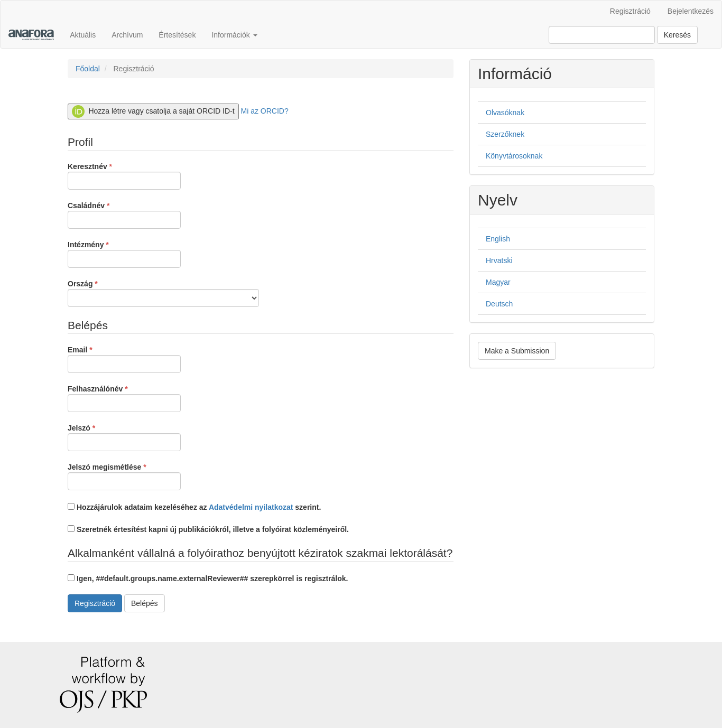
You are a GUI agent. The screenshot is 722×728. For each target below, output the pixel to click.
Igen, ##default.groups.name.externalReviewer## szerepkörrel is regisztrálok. (208, 578)
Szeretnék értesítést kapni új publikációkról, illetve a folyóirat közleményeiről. (208, 529)
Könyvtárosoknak (514, 156)
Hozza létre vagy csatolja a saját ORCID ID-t (153, 111)
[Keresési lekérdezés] (602, 35)
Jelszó (124, 437)
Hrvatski (499, 260)
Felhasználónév (124, 398)
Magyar (498, 282)
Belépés (145, 603)
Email (124, 359)
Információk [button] (234, 35)
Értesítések (177, 35)
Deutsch (499, 304)
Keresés (677, 35)
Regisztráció (630, 11)
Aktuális (83, 35)
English (498, 239)
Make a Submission (517, 351)
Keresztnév (124, 175)
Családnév (124, 214)
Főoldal (88, 69)
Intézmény (124, 254)
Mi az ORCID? (265, 111)
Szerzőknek (505, 134)
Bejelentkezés (691, 11)
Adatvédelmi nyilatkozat (251, 507)
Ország (163, 293)
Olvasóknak (505, 113)
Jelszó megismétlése (124, 476)
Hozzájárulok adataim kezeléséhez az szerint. (194, 507)
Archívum (127, 35)
